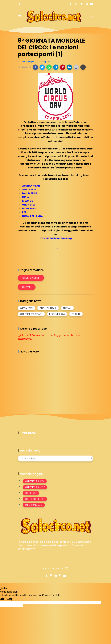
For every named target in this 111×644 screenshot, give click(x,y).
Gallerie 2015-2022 (35, 487)
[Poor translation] (10, 599)
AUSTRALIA (29, 190)
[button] (35, 67)
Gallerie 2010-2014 (35, 481)
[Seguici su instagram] (76, 4)
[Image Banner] (55, 526)
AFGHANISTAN (31, 186)
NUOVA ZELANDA (32, 216)
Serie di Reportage (35, 499)
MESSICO (28, 201)
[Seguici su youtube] (91, 4)
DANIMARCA (30, 193)
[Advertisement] (40, 384)
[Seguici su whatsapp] (86, 4)
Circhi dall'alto (34, 505)
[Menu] (20, 16)
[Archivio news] (55, 458)
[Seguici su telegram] (81, 4)
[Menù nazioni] (19, 4)
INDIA (26, 197)
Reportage (31, 493)
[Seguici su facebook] (71, 4)
